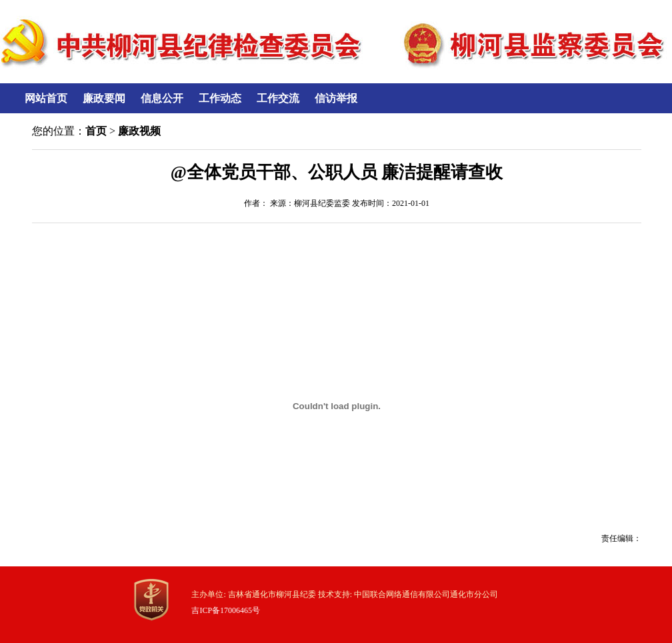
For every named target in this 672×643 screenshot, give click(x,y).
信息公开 (162, 98)
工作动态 (220, 98)
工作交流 (278, 98)
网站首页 (46, 98)
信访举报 (336, 98)
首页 (96, 131)
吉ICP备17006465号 (226, 610)
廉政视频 (139, 131)
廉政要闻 (104, 98)
